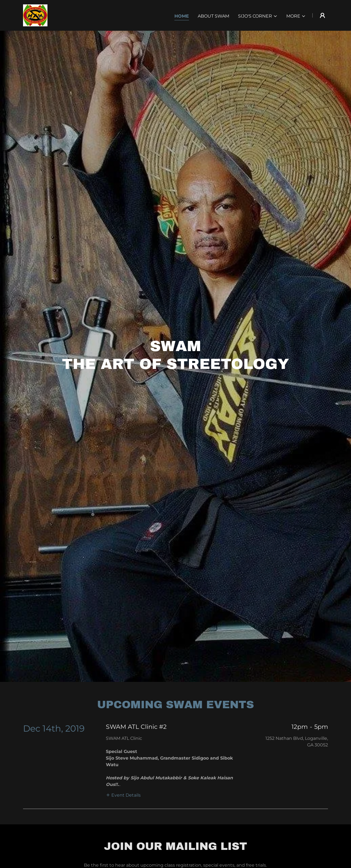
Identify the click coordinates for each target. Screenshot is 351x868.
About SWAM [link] (213, 16)
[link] (35, 15)
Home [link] (182, 16)
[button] (258, 16)
